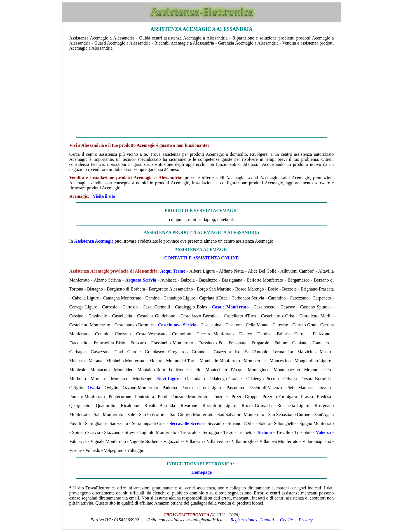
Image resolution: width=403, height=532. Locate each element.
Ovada (94, 388)
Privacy (306, 520)
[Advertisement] (202, 96)
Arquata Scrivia (141, 280)
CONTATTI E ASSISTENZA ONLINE (202, 258)
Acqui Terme (173, 271)
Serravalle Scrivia (187, 423)
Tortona (264, 432)
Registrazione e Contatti (252, 520)
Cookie (286, 520)
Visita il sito (104, 196)
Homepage (202, 472)
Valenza (324, 432)
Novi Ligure (169, 379)
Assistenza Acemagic (94, 241)
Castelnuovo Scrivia (177, 325)
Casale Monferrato (230, 307)
